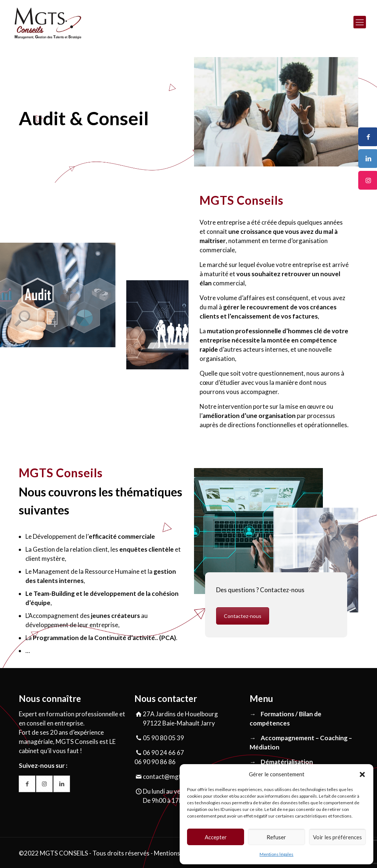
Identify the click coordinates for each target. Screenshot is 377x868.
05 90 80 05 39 (163, 738)
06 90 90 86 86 (155, 762)
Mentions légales (276, 854)
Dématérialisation (287, 762)
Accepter (216, 837)
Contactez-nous (243, 616)
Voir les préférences (337, 837)
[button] (362, 774)
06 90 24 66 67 (163, 753)
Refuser (276, 837)
